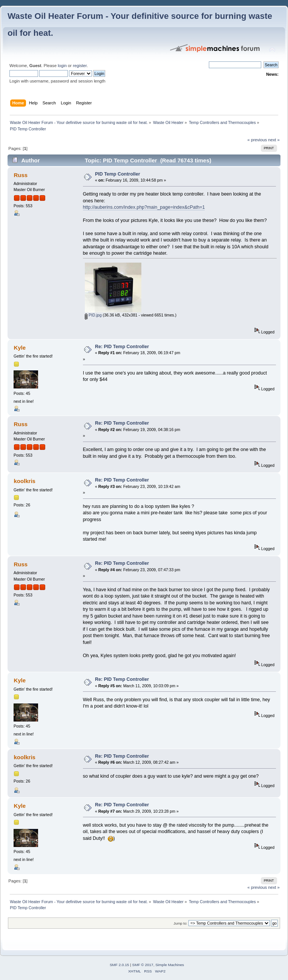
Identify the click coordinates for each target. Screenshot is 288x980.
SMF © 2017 (143, 965)
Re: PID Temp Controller (122, 347)
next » (274, 140)
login (62, 66)
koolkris (24, 481)
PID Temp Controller (118, 174)
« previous (257, 140)
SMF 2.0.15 (119, 965)
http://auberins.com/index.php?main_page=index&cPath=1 (144, 207)
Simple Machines (170, 965)
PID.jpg (93, 315)
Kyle (20, 348)
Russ (21, 175)
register (80, 66)
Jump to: (180, 923)
